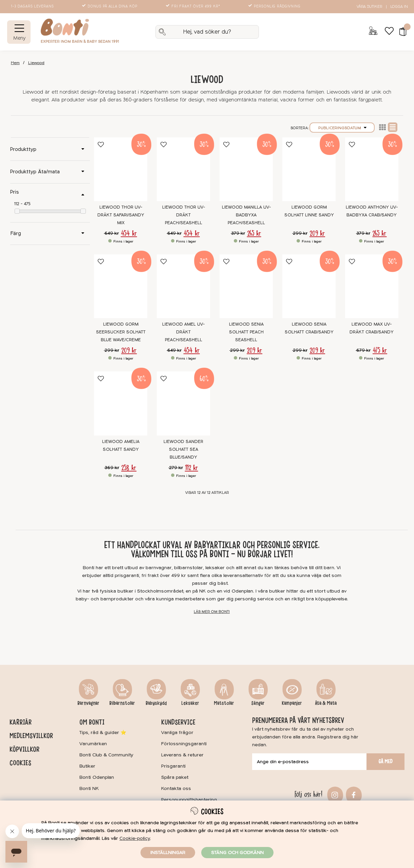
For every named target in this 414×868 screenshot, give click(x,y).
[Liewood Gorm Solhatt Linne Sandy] (309, 169)
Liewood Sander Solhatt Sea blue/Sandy (183, 449)
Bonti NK (89, 788)
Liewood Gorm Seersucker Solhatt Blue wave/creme (121, 332)
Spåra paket (175, 777)
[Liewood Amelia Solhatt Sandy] (121, 403)
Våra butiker (369, 7)
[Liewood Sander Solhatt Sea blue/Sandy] (183, 403)
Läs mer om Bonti (212, 612)
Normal (393, 127)
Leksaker (190, 703)
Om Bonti (92, 722)
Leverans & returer (182, 755)
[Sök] (207, 32)
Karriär (21, 722)
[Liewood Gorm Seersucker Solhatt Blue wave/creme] (121, 286)
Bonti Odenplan (97, 777)
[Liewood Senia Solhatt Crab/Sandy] (309, 286)
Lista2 (382, 127)
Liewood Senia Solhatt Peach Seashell (246, 332)
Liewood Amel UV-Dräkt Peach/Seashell (183, 332)
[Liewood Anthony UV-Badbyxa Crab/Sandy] (372, 169)
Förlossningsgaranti (184, 744)
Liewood (36, 63)
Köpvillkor (24, 749)
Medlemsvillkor (31, 736)
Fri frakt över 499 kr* (194, 6)
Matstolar (224, 703)
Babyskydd (156, 703)
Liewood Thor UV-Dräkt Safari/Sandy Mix (121, 215)
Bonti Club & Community (106, 755)
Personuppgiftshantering (189, 800)
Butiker (87, 766)
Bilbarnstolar (122, 703)
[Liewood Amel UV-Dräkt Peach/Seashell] (183, 286)
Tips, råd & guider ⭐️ (103, 732)
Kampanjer (292, 703)
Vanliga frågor (177, 732)
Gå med (385, 761)
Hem (15, 63)
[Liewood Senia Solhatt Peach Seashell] (246, 286)
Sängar (258, 703)
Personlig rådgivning (275, 6)
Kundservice (178, 722)
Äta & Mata (326, 703)
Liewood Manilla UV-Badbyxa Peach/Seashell (246, 215)
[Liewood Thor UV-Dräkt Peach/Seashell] (183, 169)
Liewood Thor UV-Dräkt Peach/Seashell (184, 215)
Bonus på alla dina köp (110, 6)
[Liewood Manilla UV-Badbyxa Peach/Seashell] (246, 169)
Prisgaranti (173, 766)
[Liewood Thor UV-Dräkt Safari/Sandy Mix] (121, 169)
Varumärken (93, 744)
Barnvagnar (88, 703)
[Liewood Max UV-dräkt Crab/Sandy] (372, 286)
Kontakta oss (176, 788)
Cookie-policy (135, 838)
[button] (401, 32)
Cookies (20, 763)
